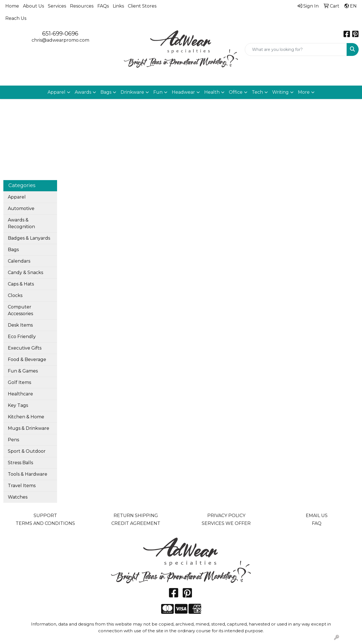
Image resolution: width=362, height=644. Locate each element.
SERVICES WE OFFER (226, 523)
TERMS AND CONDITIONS (45, 523)
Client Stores (142, 6)
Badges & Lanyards (29, 238)
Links (118, 6)
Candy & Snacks (25, 273)
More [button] (304, 92)
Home (12, 6)
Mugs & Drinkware (29, 428)
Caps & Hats (21, 284)
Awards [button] (83, 92)
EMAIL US (317, 516)
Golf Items (19, 382)
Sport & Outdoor (27, 451)
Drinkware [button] (132, 92)
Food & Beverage (27, 359)
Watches (18, 497)
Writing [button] (280, 92)
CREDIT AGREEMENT (136, 523)
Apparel (17, 197)
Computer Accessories (20, 310)
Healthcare (20, 394)
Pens (13, 440)
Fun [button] (158, 92)
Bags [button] (106, 92)
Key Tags (18, 405)
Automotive (21, 208)
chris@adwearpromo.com (60, 40)
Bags (13, 250)
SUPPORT (45, 516)
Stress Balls (20, 463)
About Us (33, 6)
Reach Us (16, 18)
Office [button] (236, 92)
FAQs (103, 6)
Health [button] (212, 92)
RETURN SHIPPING (136, 516)
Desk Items (20, 325)
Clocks (15, 295)
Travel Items (22, 486)
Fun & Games (23, 371)
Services (57, 6)
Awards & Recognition (21, 223)
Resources (82, 6)
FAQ (317, 523)
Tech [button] (257, 92)
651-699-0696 (60, 34)
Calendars (19, 261)
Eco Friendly (22, 337)
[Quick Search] (296, 49)
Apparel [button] (57, 92)
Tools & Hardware (28, 474)
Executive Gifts (25, 348)
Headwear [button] (183, 92)
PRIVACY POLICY (226, 516)
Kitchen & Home (26, 417)
